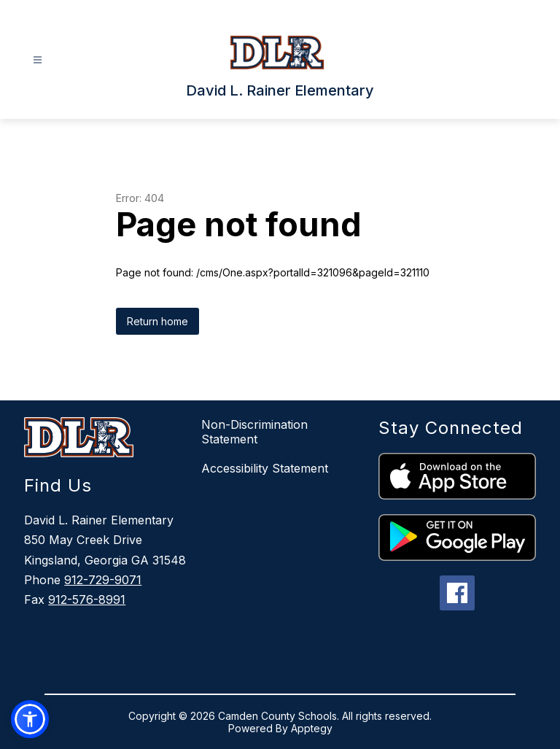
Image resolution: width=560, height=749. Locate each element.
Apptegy (312, 728)
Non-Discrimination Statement (254, 432)
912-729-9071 (103, 580)
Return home (157, 321)
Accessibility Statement (265, 468)
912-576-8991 (87, 599)
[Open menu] (38, 60)
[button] (30, 719)
